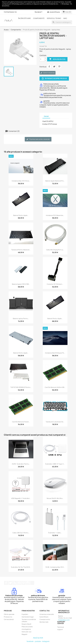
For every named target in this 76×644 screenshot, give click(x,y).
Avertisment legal (28, 617)
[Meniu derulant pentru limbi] (39, 12)
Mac (65, 18)
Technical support (61, 628)
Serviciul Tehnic (54, 18)
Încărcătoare (24, 18)
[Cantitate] (42, 59)
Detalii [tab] (46, 116)
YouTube (19, 583)
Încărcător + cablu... (55, 533)
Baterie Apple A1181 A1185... (21, 284)
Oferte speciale (9, 614)
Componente (39, 18)
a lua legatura (26, 629)
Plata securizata (27, 627)
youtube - (38, 641)
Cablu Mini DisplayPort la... (55, 250)
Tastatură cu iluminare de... (55, 422)
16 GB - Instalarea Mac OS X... (55, 567)
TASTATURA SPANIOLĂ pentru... (21, 387)
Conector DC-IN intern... (55, 284)
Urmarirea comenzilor (47, 614)
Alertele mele (44, 622)
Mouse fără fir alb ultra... (55, 498)
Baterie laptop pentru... (21, 319)
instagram (46, 641)
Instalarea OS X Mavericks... (55, 215)
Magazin (24, 634)
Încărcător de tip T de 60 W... (21, 567)
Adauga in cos (57, 59)
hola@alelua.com (64, 620)
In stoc (45, 124)
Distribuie (49, 67)
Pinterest (59, 67)
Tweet (54, 67)
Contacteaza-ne (10, 12)
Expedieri (25, 614)
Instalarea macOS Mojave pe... (55, 353)
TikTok (32, 583)
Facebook (6, 583)
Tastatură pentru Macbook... (21, 250)
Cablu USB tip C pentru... (21, 533)
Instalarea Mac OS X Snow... (21, 181)
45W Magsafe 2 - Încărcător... (21, 498)
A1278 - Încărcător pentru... (21, 464)
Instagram (28, 583)
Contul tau (45, 611)
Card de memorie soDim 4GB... (55, 387)
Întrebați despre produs (54, 79)
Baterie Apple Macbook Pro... (55, 181)
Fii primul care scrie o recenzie (38, 139)
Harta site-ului (26, 632)
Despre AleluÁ (26, 624)
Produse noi (8, 617)
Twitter (10, 583)
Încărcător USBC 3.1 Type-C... (55, 464)
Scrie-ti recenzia (47, 73)
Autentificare (44, 617)
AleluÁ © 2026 (38, 638)
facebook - (31, 641)
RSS (15, 583)
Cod (44, 121)
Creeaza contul (45, 619)
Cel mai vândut (9, 619)
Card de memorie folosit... (21, 422)
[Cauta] (62, 22)
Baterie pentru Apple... (21, 215)
